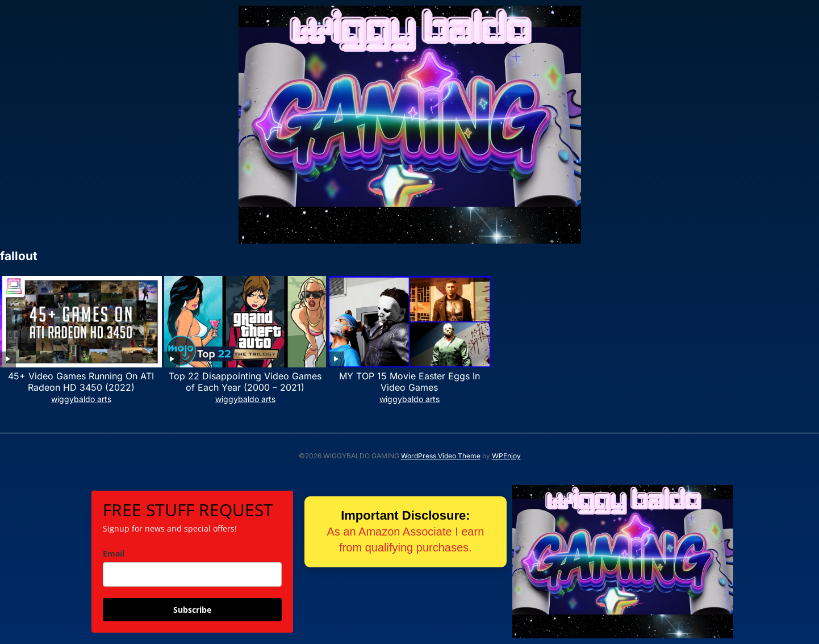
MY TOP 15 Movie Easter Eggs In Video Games (409, 382)
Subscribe (192, 610)
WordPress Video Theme (441, 456)
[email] (192, 574)
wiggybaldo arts (81, 399)
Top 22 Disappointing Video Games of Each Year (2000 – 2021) (245, 382)
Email (114, 553)
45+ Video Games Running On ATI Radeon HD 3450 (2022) (81, 382)
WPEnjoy (506, 456)
